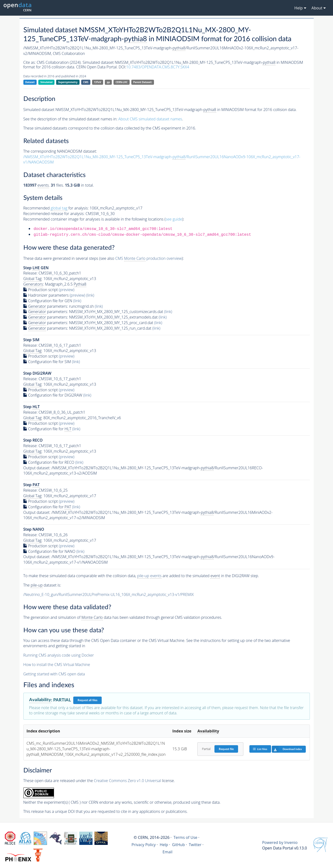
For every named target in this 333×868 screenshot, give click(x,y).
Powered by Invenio (280, 842)
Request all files (87, 700)
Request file (226, 749)
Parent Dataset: (143, 82)
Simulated (47, 82)
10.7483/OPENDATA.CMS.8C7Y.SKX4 (158, 67)
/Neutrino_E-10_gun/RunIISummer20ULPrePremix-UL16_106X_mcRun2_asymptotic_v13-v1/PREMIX (109, 594)
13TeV (98, 82)
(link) (90, 295)
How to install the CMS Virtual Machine (57, 665)
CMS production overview (148, 258)
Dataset (30, 82)
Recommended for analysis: (56, 208)
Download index (287, 749)
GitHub (178, 845)
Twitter (195, 845)
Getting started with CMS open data (54, 674)
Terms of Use (185, 837)
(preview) (67, 290)
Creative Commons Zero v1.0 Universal (128, 781)
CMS (86, 82)
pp (108, 82)
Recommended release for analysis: (54, 214)
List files (260, 749)
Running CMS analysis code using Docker (59, 655)
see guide (174, 219)
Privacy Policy (144, 845)
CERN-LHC (122, 82)
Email (168, 852)
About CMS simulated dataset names (150, 119)
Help (164, 845)
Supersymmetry (68, 82)
